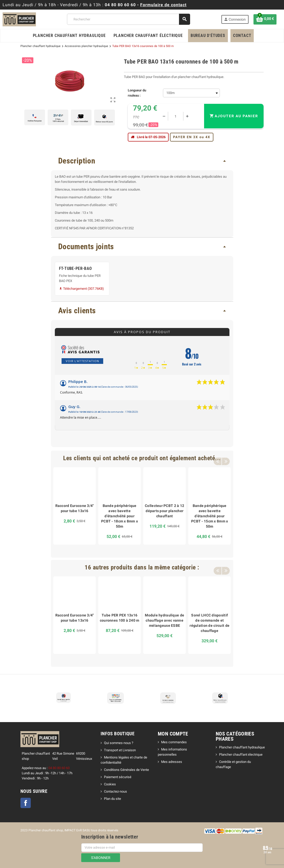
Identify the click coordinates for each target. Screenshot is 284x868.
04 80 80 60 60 (120, 5)
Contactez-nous (115, 791)
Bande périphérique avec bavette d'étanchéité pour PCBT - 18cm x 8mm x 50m (119, 516)
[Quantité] (176, 116)
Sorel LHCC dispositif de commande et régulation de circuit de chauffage (210, 623)
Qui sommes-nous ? (119, 743)
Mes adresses (172, 762)
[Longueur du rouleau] (191, 93)
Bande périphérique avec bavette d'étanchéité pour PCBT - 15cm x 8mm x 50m (210, 516)
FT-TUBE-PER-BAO (76, 268)
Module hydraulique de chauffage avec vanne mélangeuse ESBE (165, 620)
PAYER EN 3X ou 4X (192, 137)
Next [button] (226, 458)
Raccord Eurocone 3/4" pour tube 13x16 (75, 508)
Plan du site (113, 799)
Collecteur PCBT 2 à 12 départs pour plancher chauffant (165, 511)
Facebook (26, 803)
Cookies (110, 784)
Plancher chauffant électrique (241, 754)
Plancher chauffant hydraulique (242, 747)
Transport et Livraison (120, 750)
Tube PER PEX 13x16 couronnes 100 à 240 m (120, 618)
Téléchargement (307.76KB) (81, 289)
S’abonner (101, 858)
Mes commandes (174, 742)
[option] (74, 506)
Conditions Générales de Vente (126, 770)
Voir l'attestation (82, 361)
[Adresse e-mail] (142, 848)
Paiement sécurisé (118, 777)
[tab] (142, 161)
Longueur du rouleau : (137, 93)
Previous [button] (218, 458)
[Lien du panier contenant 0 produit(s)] (265, 19)
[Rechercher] (128, 19)
